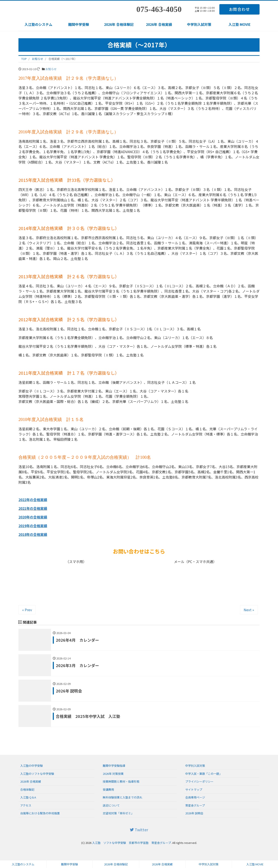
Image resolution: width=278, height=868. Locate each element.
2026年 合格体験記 (119, 24)
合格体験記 (27, 789)
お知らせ (51, 69)
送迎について (111, 805)
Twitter (139, 830)
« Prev (27, 610)
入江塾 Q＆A (28, 797)
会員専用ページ (195, 797)
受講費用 (108, 789)
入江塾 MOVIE (240, 24)
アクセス (26, 805)
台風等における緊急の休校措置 (40, 813)
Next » (249, 610)
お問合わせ (239, 9)
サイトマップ (194, 789)
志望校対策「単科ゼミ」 (118, 813)
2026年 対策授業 (113, 774)
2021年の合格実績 (33, 508)
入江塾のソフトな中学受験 (37, 774)
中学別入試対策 (199, 24)
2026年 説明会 (194, 813)
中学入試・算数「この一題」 (204, 774)
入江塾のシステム (38, 24)
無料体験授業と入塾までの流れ (122, 797)
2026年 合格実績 (159, 24)
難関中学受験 (79, 24)
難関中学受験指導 (114, 766)
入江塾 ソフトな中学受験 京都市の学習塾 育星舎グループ (132, 843)
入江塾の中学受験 (31, 766)
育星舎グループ (195, 805)
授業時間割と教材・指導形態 (121, 781)
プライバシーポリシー (199, 781)
